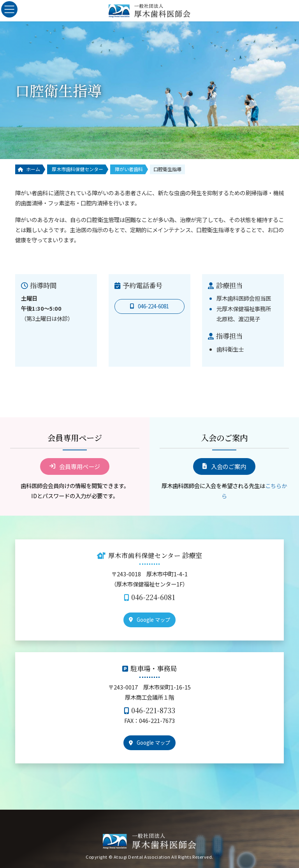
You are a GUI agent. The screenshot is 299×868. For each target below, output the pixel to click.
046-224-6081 (153, 597)
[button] (149, 306)
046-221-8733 (153, 710)
